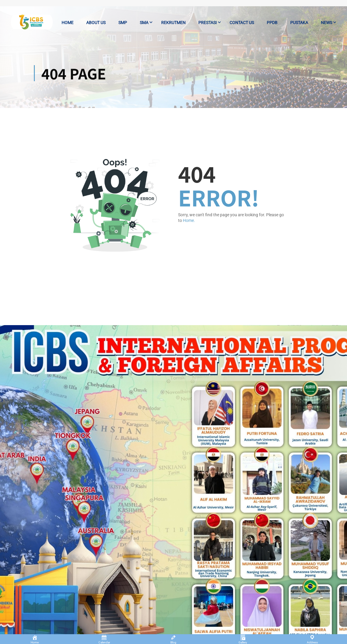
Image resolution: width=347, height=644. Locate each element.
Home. (189, 220)
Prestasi (208, 23)
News (326, 23)
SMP (123, 23)
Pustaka (299, 23)
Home (67, 23)
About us (96, 23)
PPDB (272, 23)
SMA (144, 23)
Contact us (242, 23)
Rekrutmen (173, 23)
